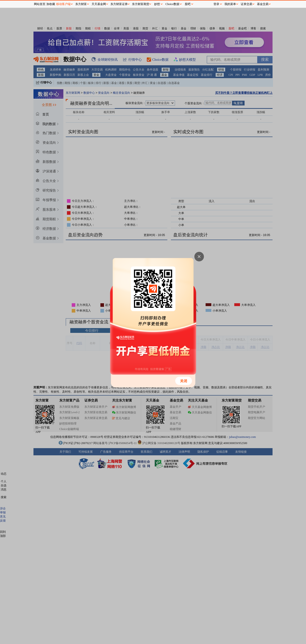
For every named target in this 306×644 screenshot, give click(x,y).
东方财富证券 (119, 4)
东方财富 (81, 4)
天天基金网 (99, 4)
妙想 (157, 4)
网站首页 (40, 4)
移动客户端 (63, 4)
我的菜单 (230, 4)
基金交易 (263, 4)
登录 (216, 4)
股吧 (188, 4)
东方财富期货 (141, 4)
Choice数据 (172, 4)
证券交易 (246, 4)
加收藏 (51, 4)
